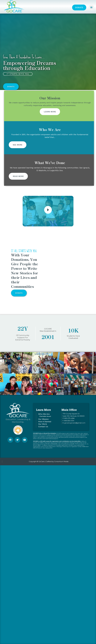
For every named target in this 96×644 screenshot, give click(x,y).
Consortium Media (61, 461)
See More (18, 152)
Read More (18, 184)
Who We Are (44, 415)
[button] (91, 7)
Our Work (43, 426)
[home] (14, 6)
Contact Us (43, 428)
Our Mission (43, 421)
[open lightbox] (48, 210)
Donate (79, 7)
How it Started (45, 423)
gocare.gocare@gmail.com (75, 424)
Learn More (50, 119)
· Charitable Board (45, 418)
